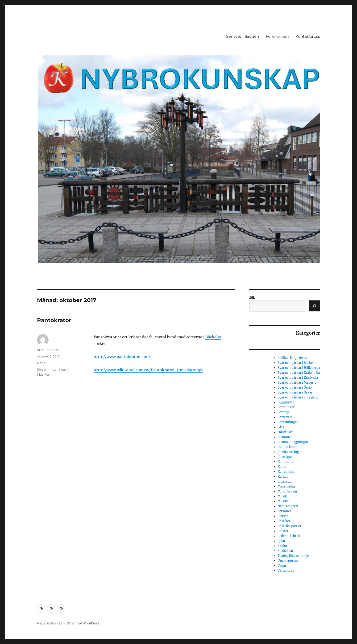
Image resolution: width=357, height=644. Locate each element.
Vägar (282, 566)
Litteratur (285, 482)
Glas (281, 427)
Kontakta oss (308, 36)
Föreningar (286, 407)
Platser (283, 516)
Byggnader (286, 402)
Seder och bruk (289, 536)
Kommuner (286, 462)
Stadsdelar (285, 551)
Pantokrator (54, 320)
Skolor (282, 546)
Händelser (285, 432)
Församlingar (47, 369)
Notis (41, 363)
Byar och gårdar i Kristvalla (298, 378)
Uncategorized (289, 561)
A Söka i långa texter (293, 358)
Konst (282, 467)
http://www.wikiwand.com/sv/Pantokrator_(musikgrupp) (148, 370)
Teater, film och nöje (293, 556)
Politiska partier (289, 526)
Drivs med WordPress (83, 623)
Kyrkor (283, 477)
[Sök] (314, 306)
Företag (283, 412)
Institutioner (287, 447)
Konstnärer (286, 472)
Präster (283, 531)
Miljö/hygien (287, 491)
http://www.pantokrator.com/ (122, 357)
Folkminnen (277, 36)
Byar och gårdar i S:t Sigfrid (298, 397)
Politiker (284, 521)
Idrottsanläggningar (293, 442)
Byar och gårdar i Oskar (295, 392)
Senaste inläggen (243, 36)
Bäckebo (213, 337)
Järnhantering (288, 452)
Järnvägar (285, 457)
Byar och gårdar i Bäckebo (297, 363)
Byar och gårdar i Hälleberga (299, 368)
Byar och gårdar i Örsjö (295, 388)
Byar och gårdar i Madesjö (297, 383)
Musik (64, 369)
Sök (252, 298)
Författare (285, 417)
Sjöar (281, 541)
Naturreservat (288, 506)
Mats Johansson (49, 350)
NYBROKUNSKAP (50, 623)
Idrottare (284, 437)
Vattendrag (286, 571)
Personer (284, 511)
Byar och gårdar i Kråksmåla (299, 373)
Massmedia (286, 486)
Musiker (43, 374)
